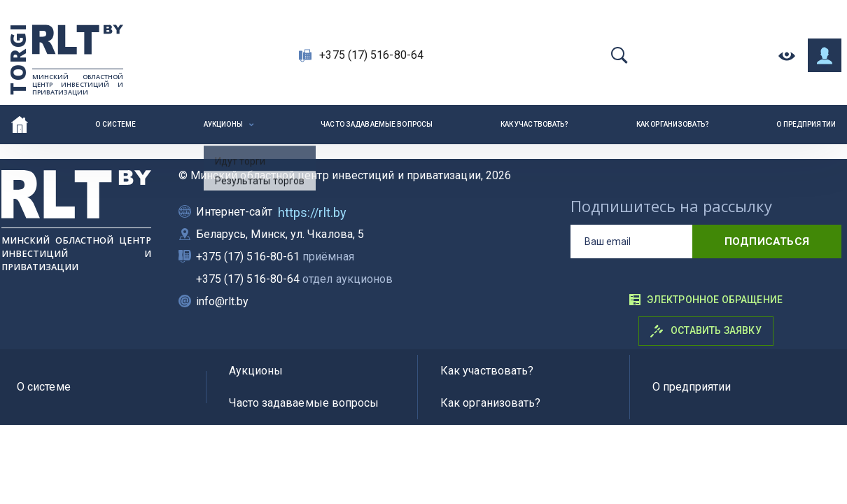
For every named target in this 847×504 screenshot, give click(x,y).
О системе (115, 124)
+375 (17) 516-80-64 (371, 55)
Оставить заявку (706, 331)
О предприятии (806, 124)
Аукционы (223, 124)
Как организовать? (673, 124)
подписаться (767, 241)
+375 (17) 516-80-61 (275, 257)
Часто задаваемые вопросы (377, 124)
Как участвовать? (535, 124)
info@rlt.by (223, 301)
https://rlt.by (312, 212)
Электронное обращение (706, 300)
